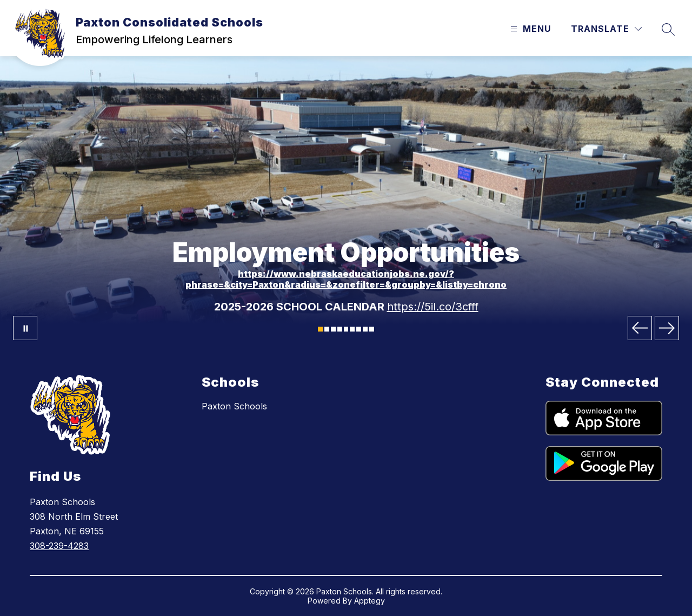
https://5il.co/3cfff (433, 307)
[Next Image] (667, 328)
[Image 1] (320, 329)
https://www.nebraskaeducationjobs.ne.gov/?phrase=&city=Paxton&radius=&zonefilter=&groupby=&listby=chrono (346, 279)
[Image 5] (346, 329)
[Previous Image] (640, 328)
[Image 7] (359, 329)
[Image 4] (340, 329)
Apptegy (370, 601)
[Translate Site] (606, 29)
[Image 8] (365, 329)
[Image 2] (327, 329)
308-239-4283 (59, 546)
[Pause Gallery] (25, 328)
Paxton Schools (234, 406)
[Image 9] (372, 329)
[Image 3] (333, 329)
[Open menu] (529, 29)
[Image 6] (352, 329)
